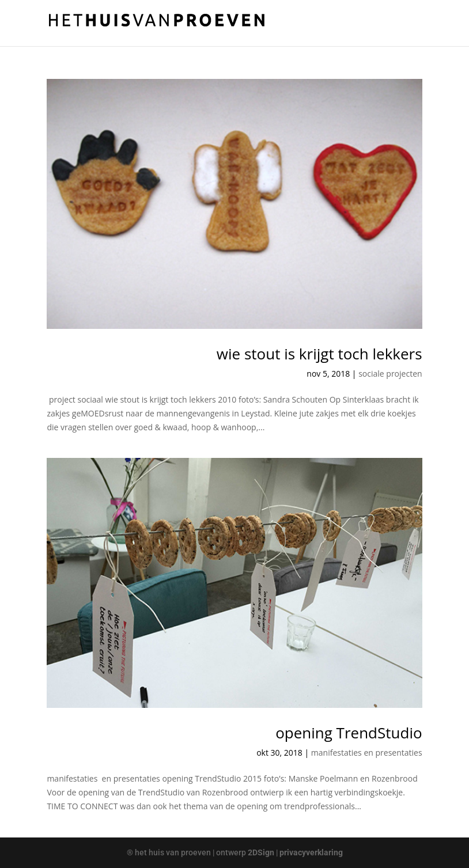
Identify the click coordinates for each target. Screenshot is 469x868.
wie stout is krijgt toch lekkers (319, 354)
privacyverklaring (311, 852)
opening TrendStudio (349, 733)
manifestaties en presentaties (367, 753)
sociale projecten (390, 374)
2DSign (261, 852)
